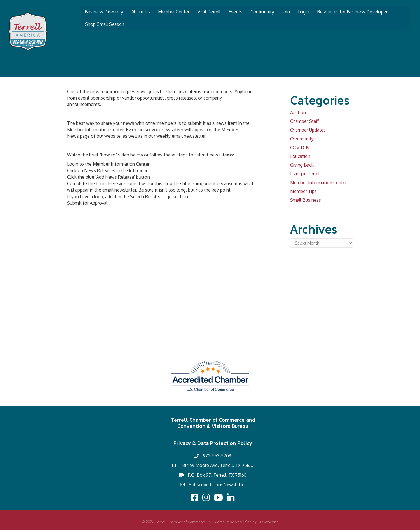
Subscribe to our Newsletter (217, 485)
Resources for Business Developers (354, 12)
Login (304, 12)
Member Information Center (318, 183)
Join (286, 12)
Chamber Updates (308, 130)
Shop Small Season (105, 24)
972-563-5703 (217, 456)
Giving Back (302, 165)
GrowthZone (268, 522)
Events (236, 12)
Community (262, 12)
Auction (298, 112)
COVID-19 (300, 148)
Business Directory (104, 12)
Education (300, 156)
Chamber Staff (304, 121)
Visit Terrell (209, 12)
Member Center (174, 12)
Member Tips (303, 191)
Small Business (306, 200)
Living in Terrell (305, 174)
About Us (141, 12)
